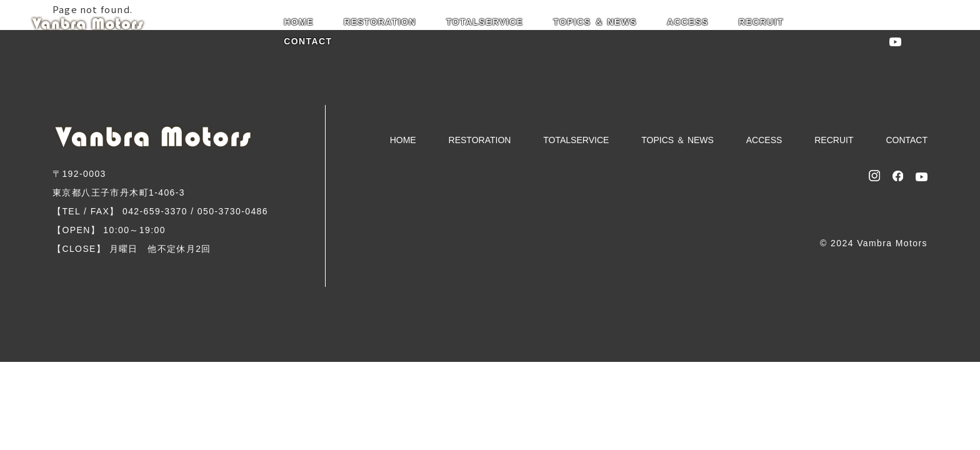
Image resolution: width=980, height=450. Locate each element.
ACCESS (688, 22)
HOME (299, 22)
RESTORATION (380, 22)
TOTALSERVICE (485, 22)
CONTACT (308, 41)
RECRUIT (761, 22)
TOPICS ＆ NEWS (595, 22)
